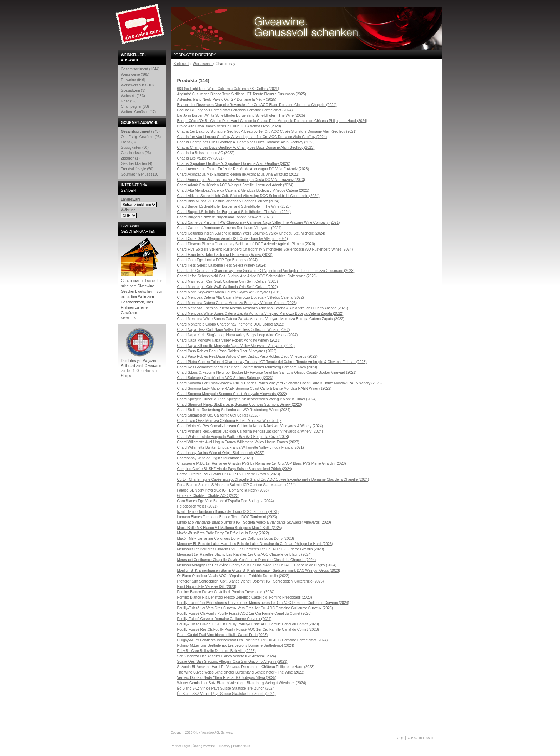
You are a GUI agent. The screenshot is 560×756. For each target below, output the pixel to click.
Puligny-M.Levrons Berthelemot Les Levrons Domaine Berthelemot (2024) (236, 646)
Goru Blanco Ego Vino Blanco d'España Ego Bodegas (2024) (226, 501)
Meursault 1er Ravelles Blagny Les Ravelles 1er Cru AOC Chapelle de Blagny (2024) (244, 555)
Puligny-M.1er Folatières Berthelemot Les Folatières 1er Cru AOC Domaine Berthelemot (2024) (252, 640)
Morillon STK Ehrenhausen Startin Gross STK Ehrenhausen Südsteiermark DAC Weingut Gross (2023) (259, 571)
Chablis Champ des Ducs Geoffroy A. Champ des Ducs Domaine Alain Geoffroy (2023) (246, 142)
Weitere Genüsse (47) (139, 112)
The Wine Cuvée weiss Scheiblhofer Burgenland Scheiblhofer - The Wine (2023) (241, 672)
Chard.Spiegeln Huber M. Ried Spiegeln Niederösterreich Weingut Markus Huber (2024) (247, 399)
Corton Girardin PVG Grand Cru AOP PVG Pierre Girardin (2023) (229, 474)
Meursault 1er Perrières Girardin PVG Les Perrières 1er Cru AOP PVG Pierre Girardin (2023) (251, 549)
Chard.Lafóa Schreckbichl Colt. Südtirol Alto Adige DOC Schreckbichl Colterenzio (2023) (247, 276)
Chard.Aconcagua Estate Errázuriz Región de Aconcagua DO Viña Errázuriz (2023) (243, 169)
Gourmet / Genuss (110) (140, 174)
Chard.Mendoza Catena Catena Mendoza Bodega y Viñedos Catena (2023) (237, 303)
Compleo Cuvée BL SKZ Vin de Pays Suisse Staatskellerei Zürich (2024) (235, 469)
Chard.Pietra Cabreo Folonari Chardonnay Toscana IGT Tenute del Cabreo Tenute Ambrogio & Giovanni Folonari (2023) (272, 362)
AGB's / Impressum (421, 738)
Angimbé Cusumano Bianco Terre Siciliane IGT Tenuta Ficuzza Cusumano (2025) (242, 94)
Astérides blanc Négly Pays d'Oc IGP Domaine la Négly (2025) (227, 99)
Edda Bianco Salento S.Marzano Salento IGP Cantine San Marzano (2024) (236, 485)
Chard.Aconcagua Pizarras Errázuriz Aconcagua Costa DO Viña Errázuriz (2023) (241, 180)
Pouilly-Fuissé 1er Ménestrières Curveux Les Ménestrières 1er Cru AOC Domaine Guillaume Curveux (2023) (263, 603)
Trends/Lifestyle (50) (137, 169)
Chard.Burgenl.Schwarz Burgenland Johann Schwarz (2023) (225, 217)
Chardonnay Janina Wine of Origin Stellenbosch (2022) (221, 453)
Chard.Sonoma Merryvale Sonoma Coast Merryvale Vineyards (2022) (232, 394)
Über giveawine (204, 746)
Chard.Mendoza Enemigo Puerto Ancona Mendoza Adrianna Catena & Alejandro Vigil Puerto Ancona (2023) (262, 308)
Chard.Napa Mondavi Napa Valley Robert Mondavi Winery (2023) (229, 340)
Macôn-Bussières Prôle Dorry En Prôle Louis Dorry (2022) (223, 533)
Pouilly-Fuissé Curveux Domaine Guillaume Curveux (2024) (224, 619)
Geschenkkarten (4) (137, 164)
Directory (224, 746)
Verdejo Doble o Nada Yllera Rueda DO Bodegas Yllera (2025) (227, 678)
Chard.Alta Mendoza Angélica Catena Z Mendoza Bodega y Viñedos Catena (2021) (243, 190)
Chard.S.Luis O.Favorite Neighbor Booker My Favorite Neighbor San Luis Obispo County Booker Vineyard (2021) (267, 372)
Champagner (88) (135, 107)
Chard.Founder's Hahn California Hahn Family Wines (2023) (225, 255)
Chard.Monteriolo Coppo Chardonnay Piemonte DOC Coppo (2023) (231, 324)
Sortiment (181, 64)
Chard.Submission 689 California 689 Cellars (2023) (218, 415)
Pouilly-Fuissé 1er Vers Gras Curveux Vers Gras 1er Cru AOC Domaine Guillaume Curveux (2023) (255, 608)
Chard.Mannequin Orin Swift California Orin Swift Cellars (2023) (227, 281)
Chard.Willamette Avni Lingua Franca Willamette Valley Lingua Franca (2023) (238, 442)
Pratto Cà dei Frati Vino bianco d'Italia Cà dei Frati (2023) (222, 635)
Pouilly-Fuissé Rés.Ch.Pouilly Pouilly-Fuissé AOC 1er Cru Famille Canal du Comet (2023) (248, 629)
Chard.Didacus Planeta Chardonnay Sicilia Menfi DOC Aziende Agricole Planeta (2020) (246, 244)
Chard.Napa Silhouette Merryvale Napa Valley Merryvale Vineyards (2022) (236, 346)
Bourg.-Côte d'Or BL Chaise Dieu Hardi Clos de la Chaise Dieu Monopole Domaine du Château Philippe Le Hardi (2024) (272, 121)
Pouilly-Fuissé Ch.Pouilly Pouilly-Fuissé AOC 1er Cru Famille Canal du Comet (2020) (244, 613)
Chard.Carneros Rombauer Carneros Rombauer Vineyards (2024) (229, 228)
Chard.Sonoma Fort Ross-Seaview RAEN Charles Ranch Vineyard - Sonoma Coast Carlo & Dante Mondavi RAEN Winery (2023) (279, 383)
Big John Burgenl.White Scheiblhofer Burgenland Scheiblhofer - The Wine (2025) (241, 115)
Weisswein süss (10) (137, 85)
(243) (140, 132)
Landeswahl (131, 199)
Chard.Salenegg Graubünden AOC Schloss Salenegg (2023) (225, 378)
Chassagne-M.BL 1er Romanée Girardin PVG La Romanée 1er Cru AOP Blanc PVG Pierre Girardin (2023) (262, 463)
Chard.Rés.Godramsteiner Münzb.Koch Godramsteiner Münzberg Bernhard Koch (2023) (247, 367)
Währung (128, 210)
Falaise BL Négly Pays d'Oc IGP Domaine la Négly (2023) (223, 490)
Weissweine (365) (135, 74)
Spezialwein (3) (133, 90)
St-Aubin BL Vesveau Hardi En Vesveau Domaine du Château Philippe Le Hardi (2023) (246, 667)
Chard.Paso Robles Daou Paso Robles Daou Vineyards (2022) (227, 351)
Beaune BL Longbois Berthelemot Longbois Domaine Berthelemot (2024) (235, 110)
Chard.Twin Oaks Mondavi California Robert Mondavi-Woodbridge (229, 421)
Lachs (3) (129, 142)
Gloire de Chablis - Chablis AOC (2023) (208, 496)
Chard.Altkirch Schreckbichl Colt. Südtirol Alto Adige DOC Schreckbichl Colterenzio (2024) (248, 196)
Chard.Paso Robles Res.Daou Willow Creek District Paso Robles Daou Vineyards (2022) (247, 356)
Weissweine (202, 64)
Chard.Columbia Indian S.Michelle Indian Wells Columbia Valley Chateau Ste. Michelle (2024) (251, 233)
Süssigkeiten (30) (135, 148)
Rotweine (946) (133, 80)
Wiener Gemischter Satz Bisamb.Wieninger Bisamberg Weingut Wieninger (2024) (242, 683)
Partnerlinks (241, 746)
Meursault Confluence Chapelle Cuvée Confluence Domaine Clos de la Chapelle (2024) (247, 560)
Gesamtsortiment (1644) (140, 69)
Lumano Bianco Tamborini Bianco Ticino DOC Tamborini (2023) (227, 517)
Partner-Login (181, 746)
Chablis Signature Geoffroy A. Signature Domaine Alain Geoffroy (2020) (234, 164)
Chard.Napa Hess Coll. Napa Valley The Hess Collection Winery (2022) (234, 330)
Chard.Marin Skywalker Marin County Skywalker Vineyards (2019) (229, 292)
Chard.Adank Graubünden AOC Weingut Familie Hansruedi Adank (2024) (235, 185)
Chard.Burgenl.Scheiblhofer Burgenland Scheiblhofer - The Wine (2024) (234, 212)
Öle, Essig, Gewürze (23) (141, 137)
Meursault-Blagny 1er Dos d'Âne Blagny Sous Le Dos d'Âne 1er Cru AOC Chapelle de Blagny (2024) (257, 565)
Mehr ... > (129, 318)
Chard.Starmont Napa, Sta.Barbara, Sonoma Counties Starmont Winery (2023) (240, 405)
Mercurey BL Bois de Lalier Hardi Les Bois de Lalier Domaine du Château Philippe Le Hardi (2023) (255, 544)
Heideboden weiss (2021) (197, 506)
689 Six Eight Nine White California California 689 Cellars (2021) (228, 89)
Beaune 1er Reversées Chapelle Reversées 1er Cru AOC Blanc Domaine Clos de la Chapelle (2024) (257, 105)
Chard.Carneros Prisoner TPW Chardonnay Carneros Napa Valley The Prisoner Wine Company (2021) (259, 223)
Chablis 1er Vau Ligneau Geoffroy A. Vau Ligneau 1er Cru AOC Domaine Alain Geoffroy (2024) (252, 137)
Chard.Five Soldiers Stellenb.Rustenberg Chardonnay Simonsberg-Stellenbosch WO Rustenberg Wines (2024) (265, 249)
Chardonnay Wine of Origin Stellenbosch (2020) (215, 458)
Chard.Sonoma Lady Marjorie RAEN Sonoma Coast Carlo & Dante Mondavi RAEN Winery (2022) (254, 389)
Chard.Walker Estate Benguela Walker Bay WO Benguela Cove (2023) (233, 437)
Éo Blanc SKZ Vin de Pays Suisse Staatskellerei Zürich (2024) (226, 688)
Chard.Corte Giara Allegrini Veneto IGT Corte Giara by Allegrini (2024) (232, 239)
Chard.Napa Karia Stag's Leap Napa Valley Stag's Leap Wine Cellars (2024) (237, 335)
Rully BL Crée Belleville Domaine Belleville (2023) (216, 651)
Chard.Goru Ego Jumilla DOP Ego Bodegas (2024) (217, 260)
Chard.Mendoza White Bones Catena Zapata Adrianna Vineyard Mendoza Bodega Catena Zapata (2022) (260, 314)
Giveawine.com (141, 27)
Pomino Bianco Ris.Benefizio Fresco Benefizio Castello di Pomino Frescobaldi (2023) (245, 597)
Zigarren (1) (130, 158)
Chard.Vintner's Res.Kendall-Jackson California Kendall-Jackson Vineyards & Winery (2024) (250, 426)
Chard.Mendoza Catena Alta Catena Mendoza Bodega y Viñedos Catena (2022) (241, 298)
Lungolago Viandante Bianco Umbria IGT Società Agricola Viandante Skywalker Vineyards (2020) (254, 522)
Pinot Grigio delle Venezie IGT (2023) (207, 587)
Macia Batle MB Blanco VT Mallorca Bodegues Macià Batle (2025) (230, 528)
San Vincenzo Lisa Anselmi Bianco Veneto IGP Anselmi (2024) (227, 656)
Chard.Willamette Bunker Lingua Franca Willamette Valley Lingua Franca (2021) (241, 447)
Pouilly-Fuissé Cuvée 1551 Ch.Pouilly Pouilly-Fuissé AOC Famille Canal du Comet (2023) (248, 624)
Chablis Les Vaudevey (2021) (200, 158)
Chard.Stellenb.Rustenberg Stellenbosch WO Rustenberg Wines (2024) (234, 410)
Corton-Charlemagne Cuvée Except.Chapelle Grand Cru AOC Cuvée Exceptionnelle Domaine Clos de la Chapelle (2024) (273, 480)
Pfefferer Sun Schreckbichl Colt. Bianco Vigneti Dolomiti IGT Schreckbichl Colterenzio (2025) (251, 581)
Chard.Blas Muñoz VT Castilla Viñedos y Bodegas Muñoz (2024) (228, 201)
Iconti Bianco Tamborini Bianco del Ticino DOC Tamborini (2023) (228, 512)
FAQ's (400, 738)
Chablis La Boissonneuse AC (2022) (206, 153)
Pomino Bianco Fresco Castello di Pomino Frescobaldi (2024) (226, 592)
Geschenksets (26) (136, 153)
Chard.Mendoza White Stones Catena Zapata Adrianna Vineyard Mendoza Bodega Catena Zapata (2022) (261, 319)
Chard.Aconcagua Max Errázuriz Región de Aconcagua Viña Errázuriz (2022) (238, 174)
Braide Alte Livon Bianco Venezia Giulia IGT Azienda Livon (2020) (229, 126)
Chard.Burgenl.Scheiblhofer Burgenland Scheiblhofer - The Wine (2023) (234, 206)
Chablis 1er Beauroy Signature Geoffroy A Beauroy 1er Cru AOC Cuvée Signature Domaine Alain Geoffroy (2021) (267, 132)
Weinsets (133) (133, 96)
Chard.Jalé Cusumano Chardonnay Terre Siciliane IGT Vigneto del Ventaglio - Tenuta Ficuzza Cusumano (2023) (266, 271)
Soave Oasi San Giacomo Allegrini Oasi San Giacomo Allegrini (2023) (232, 662)
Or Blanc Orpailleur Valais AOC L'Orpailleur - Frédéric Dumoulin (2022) (233, 576)
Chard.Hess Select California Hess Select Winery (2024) (222, 265)
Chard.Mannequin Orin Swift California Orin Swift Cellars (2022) (227, 287)
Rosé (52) (129, 101)
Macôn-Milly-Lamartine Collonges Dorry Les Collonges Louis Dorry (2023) (236, 538)
